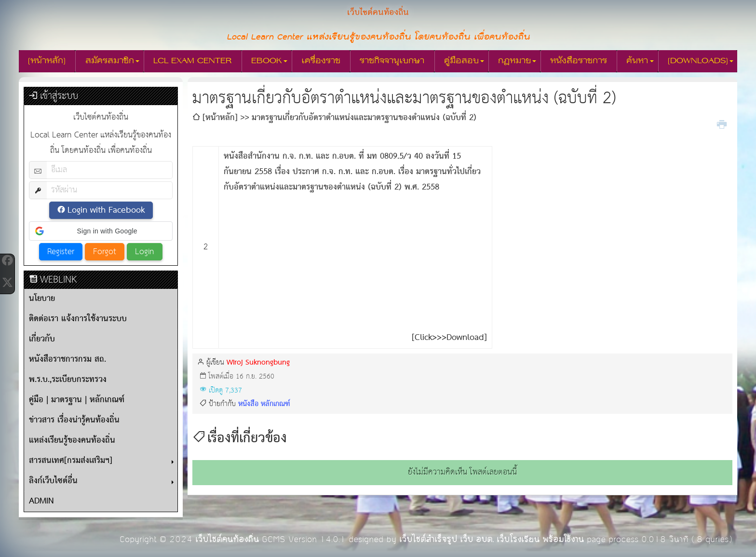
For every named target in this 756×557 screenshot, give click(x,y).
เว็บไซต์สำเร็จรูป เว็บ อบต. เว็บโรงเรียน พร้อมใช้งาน (492, 539)
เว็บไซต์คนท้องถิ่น (227, 539)
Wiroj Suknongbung (258, 362)
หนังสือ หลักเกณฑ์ (264, 404)
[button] (101, 231)
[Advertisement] (355, 263)
